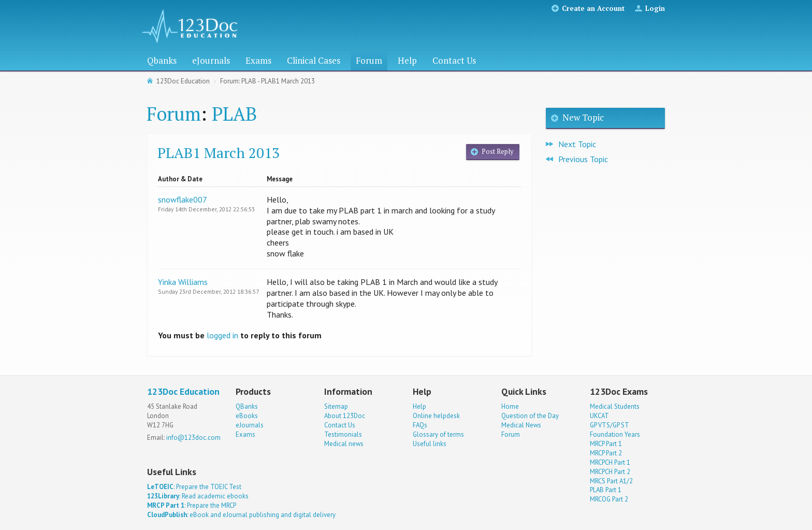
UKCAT (599, 416)
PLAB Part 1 (606, 490)
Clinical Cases (314, 60)
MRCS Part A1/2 (611, 481)
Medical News (521, 425)
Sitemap (336, 406)
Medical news (344, 444)
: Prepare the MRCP (192, 505)
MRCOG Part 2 (609, 499)
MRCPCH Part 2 (610, 472)
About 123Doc (345, 416)
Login (655, 8)
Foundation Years (615, 434)
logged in (222, 335)
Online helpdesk (436, 416)
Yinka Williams (183, 282)
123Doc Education (183, 81)
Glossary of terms (438, 434)
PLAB (234, 114)
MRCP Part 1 (606, 444)
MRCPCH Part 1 (610, 462)
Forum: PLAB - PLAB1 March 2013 (267, 81)
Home (510, 406)
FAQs (420, 425)
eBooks (247, 416)
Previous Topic (583, 159)
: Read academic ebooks (198, 496)
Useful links (430, 444)
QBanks (247, 406)
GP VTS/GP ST (610, 425)
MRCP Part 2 (606, 453)
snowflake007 (183, 199)
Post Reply (497, 152)
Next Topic (577, 144)
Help (407, 60)
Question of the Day (530, 416)
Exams (258, 60)
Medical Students (615, 406)
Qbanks (162, 60)
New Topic (583, 117)
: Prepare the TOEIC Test (194, 487)
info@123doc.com (193, 438)
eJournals (211, 60)
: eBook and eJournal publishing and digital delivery (241, 515)
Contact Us (454, 60)
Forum (369, 60)
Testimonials (343, 434)
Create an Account (593, 8)
